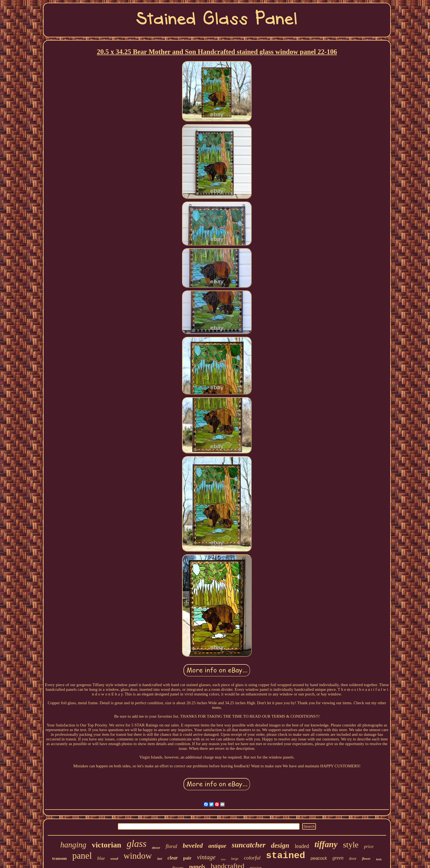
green (338, 858)
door (353, 858)
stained (286, 856)
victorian (107, 845)
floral (171, 846)
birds (379, 859)
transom (59, 858)
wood (114, 859)
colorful (252, 858)
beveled (193, 846)
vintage (206, 857)
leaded (302, 846)
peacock (319, 858)
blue (101, 858)
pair (187, 858)
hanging (73, 845)
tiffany (326, 844)
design (280, 845)
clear (173, 858)
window (138, 856)
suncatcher (249, 845)
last (160, 859)
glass (137, 844)
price (369, 846)
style (351, 845)
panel (82, 856)
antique (217, 846)
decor (156, 848)
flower (366, 859)
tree (223, 859)
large (235, 859)
